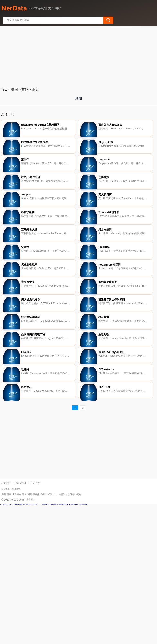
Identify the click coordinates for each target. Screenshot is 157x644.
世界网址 (31, 639)
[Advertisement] (79, 56)
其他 (25, 90)
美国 (15, 90)
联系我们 (6, 622)
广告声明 (35, 622)
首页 (4, 90)
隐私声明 (21, 622)
